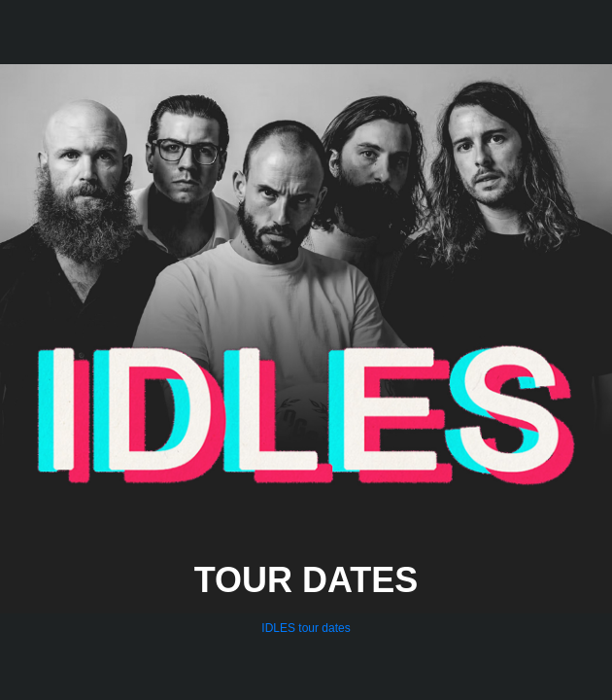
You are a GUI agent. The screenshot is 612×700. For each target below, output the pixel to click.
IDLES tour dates (306, 628)
